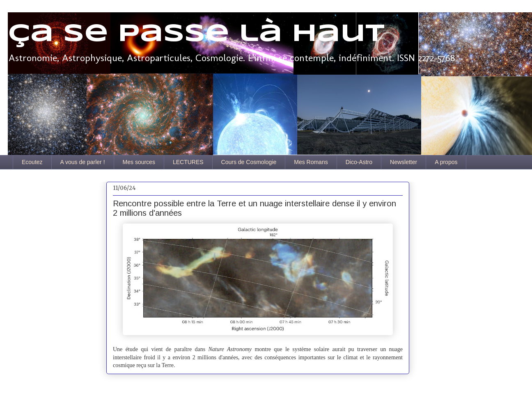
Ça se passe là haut (196, 34)
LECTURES (188, 162)
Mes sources (139, 162)
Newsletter (404, 162)
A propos (446, 162)
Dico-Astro (359, 162)
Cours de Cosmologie (249, 162)
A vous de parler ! (83, 162)
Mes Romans (311, 162)
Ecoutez (32, 162)
